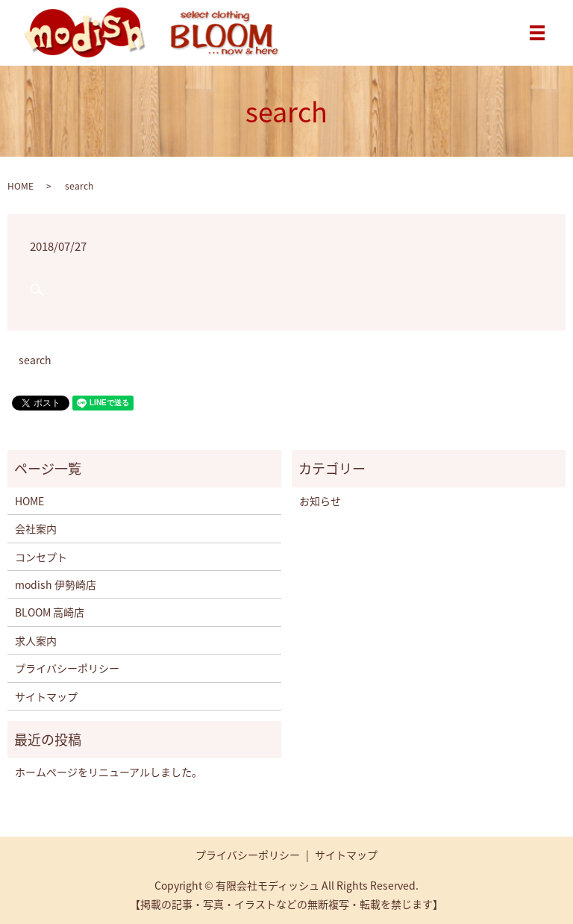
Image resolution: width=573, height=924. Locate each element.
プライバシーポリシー (67, 668)
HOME (21, 186)
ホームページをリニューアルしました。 (109, 772)
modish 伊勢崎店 (56, 584)
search (35, 360)
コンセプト (41, 557)
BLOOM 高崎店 (50, 612)
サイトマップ (46, 696)
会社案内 (36, 528)
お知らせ (320, 501)
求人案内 (36, 640)
